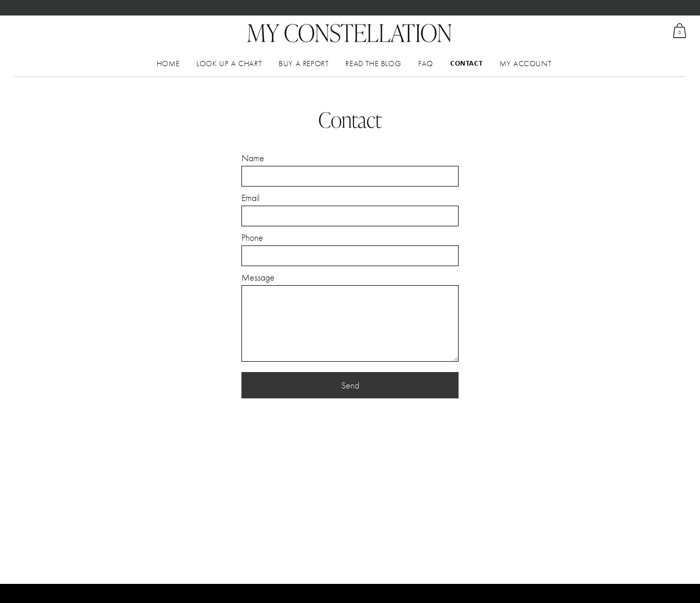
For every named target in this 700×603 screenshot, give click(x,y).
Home (168, 64)
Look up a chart (229, 64)
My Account (525, 64)
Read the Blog (373, 64)
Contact (466, 64)
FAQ (426, 64)
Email (250, 198)
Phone (252, 237)
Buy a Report (303, 64)
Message (258, 277)
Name (253, 158)
